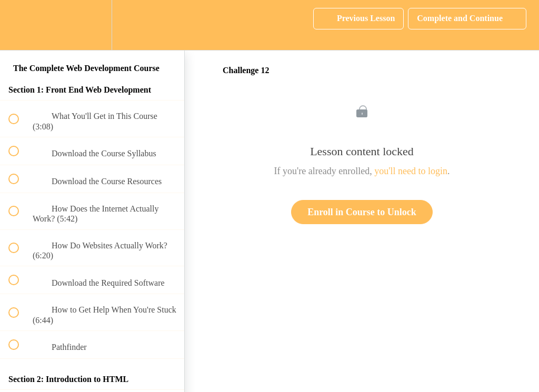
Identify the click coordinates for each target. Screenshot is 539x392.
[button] (19, 25)
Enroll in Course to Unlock (362, 212)
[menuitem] (92, 25)
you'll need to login (411, 171)
